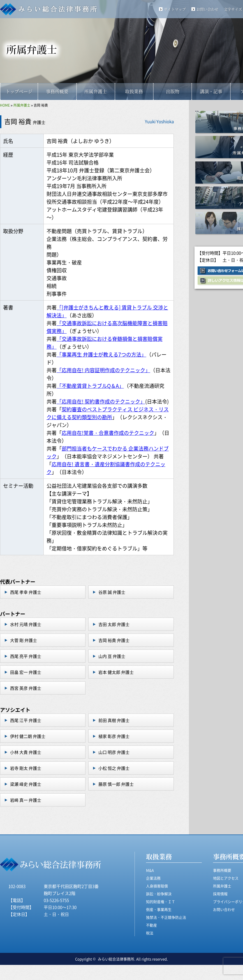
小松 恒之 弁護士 (114, 768)
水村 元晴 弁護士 (26, 624)
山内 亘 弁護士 (112, 656)
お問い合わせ (207, 9)
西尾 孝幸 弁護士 (26, 592)
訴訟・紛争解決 (159, 894)
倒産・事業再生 (159, 909)
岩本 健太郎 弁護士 (116, 672)
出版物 (173, 91)
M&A (150, 870)
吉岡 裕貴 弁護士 (114, 640)
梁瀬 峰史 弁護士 (26, 784)
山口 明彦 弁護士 (114, 752)
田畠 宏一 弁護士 (26, 672)
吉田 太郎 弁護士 (114, 624)
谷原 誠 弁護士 (112, 592)
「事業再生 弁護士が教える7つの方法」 (101, 354)
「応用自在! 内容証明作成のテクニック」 (103, 370)
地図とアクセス (226, 878)
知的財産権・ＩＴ (161, 902)
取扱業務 (134, 91)
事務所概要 (57, 91)
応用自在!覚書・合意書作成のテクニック (108, 433)
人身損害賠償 (157, 886)
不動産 (151, 925)
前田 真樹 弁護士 (114, 720)
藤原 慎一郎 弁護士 (116, 784)
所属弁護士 (96, 91)
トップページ (19, 91)
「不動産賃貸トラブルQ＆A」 (90, 386)
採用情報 (220, 894)
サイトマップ (175, 9)
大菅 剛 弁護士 (24, 640)
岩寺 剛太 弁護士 (26, 768)
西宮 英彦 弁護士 (26, 688)
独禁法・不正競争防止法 (166, 917)
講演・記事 (211, 91)
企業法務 (153, 878)
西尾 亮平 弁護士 (26, 656)
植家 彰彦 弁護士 (114, 736)
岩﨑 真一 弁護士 (26, 800)
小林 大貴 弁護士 (26, 752)
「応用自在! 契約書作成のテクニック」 (101, 401)
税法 (150, 933)
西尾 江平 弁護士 (26, 720)
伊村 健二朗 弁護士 (28, 736)
